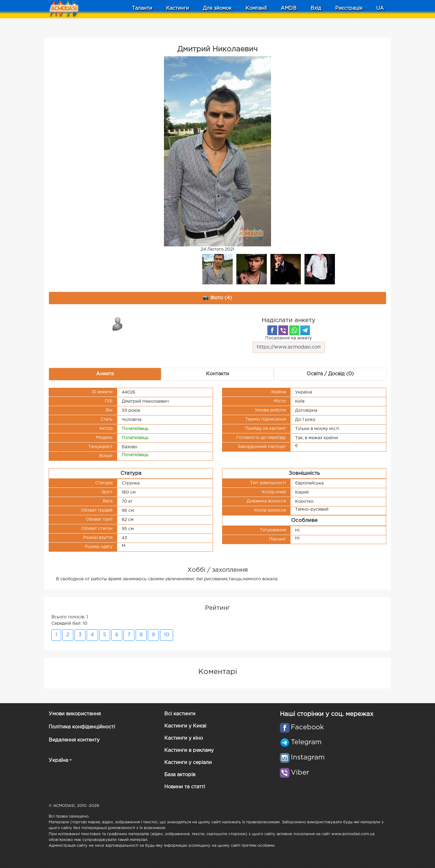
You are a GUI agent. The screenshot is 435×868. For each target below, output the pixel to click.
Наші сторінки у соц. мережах (327, 714)
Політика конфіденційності (82, 727)
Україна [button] (58, 760)
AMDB (289, 8)
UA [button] (380, 8)
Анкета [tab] (105, 374)
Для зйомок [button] (217, 8)
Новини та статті (185, 787)
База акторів (180, 775)
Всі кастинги (180, 714)
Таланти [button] (142, 8)
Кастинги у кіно (184, 738)
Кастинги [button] (177, 8)
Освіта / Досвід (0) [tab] (330, 374)
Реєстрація (349, 8)
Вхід (316, 8)
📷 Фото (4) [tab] (218, 298)
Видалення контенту (74, 740)
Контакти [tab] (218, 374)
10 (167, 635)
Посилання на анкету (289, 345)
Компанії (256, 8)
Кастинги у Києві (185, 726)
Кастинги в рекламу (189, 750)
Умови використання (75, 714)
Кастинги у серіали (188, 763)
